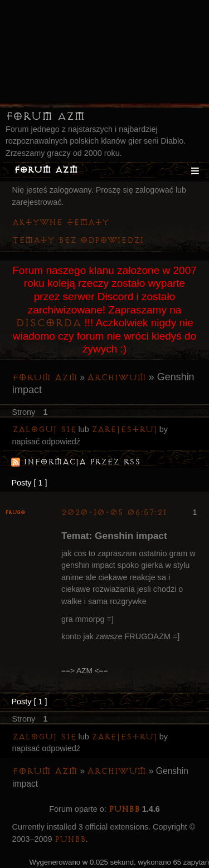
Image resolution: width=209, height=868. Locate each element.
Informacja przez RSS (82, 462)
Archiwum (116, 377)
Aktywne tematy (61, 222)
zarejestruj (124, 430)
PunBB (124, 809)
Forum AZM (45, 116)
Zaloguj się (44, 430)
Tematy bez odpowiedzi (78, 240)
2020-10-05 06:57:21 (114, 513)
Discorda (48, 323)
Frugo (15, 513)
